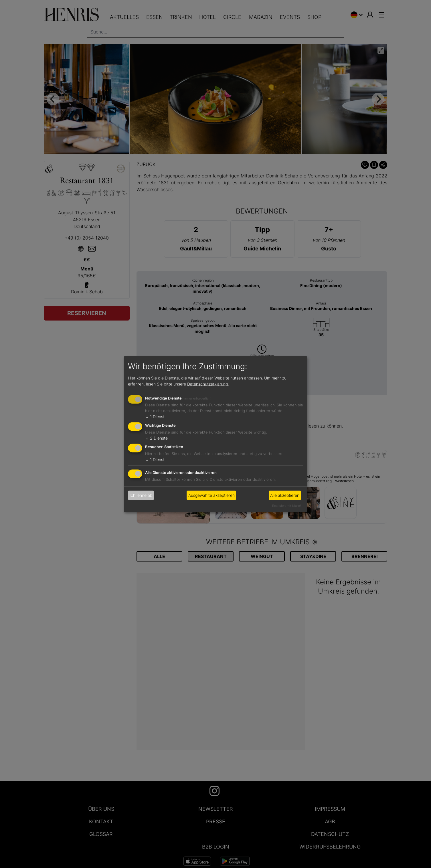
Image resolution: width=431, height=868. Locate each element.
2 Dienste (156, 438)
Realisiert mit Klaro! (286, 505)
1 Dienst (155, 417)
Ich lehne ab (141, 495)
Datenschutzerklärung (207, 384)
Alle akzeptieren (285, 495)
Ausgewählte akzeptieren (211, 495)
